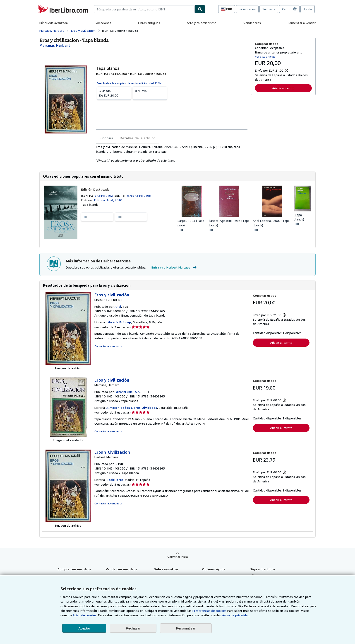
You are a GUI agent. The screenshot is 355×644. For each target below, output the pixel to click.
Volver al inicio (178, 557)
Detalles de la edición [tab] (138, 138)
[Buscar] (200, 9)
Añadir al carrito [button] (283, 88)
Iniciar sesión (247, 9)
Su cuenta (269, 9)
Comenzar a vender (302, 23)
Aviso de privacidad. (236, 615)
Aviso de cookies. (85, 615)
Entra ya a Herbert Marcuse (175, 267)
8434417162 (104, 195)
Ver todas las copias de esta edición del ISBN (129, 83)
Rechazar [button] (133, 628)
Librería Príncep (119, 322)
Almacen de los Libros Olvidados (132, 408)
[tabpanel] (172, 154)
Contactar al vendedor (108, 346)
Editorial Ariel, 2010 (108, 200)
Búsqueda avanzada (54, 23)
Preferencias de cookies (209, 611)
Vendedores (252, 23)
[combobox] (144, 9)
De (114, 93)
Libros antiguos (149, 23)
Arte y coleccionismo (202, 23)
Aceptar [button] (84, 628)
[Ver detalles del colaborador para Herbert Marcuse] (55, 46)
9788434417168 (139, 195)
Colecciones (103, 23)
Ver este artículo (265, 57)
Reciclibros (115, 480)
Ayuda (308, 9)
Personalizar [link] (186, 628)
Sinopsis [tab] (106, 138)
